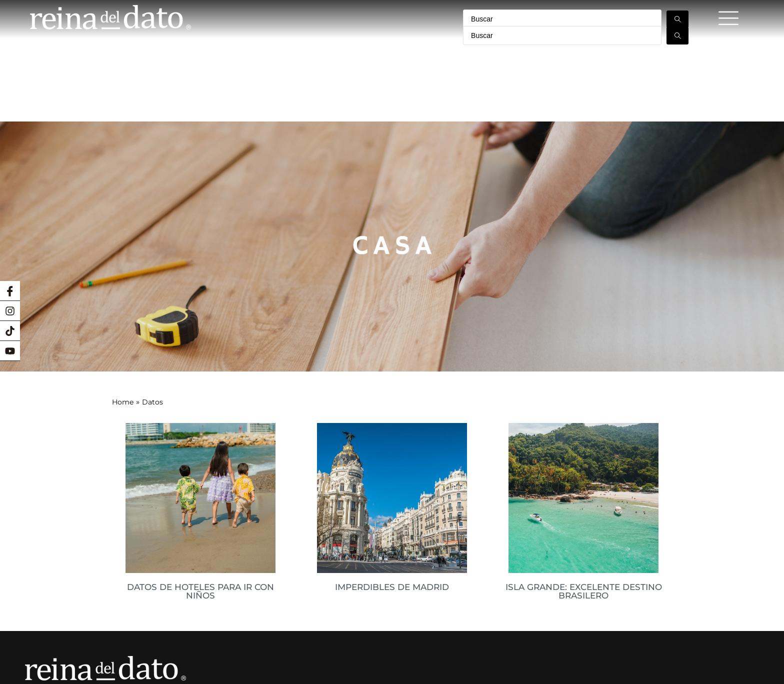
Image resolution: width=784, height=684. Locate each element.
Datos (152, 280)
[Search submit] (677, 19)
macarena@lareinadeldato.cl (103, 630)
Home (123, 280)
